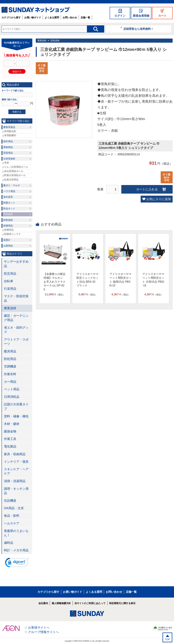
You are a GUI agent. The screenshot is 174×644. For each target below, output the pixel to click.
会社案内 (43, 603)
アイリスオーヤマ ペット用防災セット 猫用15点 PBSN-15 (120, 280)
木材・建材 (12, 424)
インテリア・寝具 (16, 462)
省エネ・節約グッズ (16, 330)
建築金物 (10, 431)
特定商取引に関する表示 (122, 603)
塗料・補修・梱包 (16, 416)
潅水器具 (8, 197)
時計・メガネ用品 (16, 550)
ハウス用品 (9, 191)
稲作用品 (8, 141)
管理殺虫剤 (10, 131)
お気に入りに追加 (159, 199)
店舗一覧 (85, 17)
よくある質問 (52, 17)
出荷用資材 (9, 159)
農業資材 (42, 41)
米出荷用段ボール (14, 171)
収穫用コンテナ (12, 234)
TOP (167, 639)
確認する (17, 72)
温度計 (7, 240)
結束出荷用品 (11, 180)
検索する (17, 112)
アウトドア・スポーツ (16, 342)
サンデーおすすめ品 (16, 264)
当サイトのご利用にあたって (90, 603)
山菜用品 (8, 246)
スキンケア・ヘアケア (16, 471)
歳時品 (9, 543)
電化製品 (10, 446)
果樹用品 (8, 147)
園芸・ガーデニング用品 (16, 318)
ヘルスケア (12, 523)
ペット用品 (12, 389)
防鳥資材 (55, 41)
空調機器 (10, 366)
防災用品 (10, 274)
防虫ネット (9, 208)
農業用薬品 (9, 127)
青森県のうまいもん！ (16, 533)
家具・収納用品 (15, 454)
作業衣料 (10, 374)
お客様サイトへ (39, 628)
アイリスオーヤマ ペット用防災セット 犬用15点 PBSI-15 (153, 280)
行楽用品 (10, 289)
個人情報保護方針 (61, 603)
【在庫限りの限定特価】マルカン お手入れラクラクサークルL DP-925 (55, 282)
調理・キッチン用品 (16, 491)
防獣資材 (8, 220)
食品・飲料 (12, 516)
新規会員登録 (141, 16)
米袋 (7, 163)
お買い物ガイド (33, 17)
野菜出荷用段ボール (15, 175)
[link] (17, 563)
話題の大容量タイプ (16, 406)
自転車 (9, 281)
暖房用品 (10, 351)
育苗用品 (8, 153)
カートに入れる (147, 189)
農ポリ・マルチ (12, 185)
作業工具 (10, 439)
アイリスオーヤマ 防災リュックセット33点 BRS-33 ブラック (87, 280)
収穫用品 (8, 226)
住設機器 (10, 501)
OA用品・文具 (14, 508)
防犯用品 (10, 359)
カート (162, 16)
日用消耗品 (12, 397)
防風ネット (9, 203)
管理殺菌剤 (10, 135)
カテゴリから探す (11, 17)
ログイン (120, 16)
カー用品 (10, 382)
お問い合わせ (70, 17)
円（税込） (55, 295)
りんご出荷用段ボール (16, 167)
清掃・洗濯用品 (15, 481)
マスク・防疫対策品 (16, 298)
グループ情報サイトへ (43, 632)
